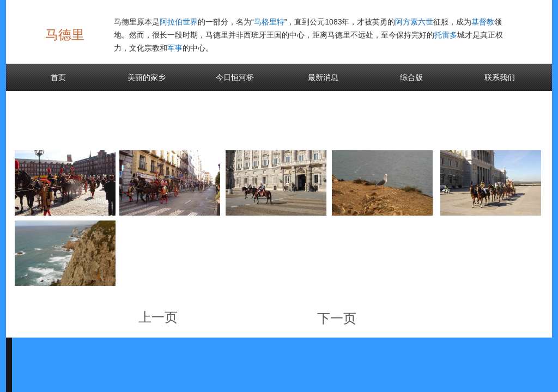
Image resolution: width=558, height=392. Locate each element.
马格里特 (269, 22)
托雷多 (446, 35)
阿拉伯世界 (179, 22)
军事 (175, 48)
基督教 (483, 22)
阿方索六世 (414, 22)
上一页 (158, 317)
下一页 (337, 318)
